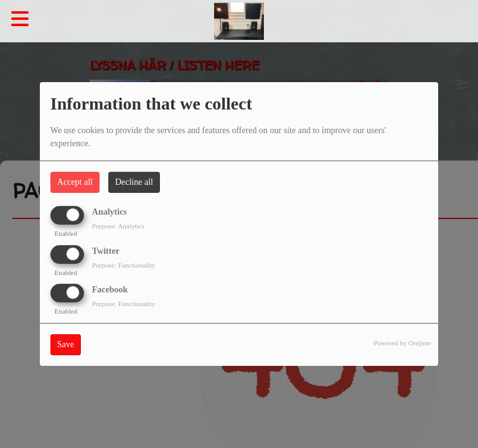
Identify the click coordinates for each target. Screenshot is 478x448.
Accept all (75, 182)
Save (66, 344)
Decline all (134, 182)
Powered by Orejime (402, 343)
